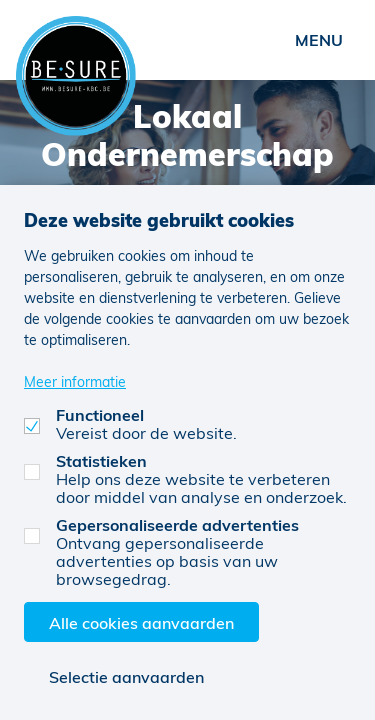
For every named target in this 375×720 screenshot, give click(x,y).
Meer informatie (75, 381)
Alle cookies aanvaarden (141, 622)
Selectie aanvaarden (126, 676)
